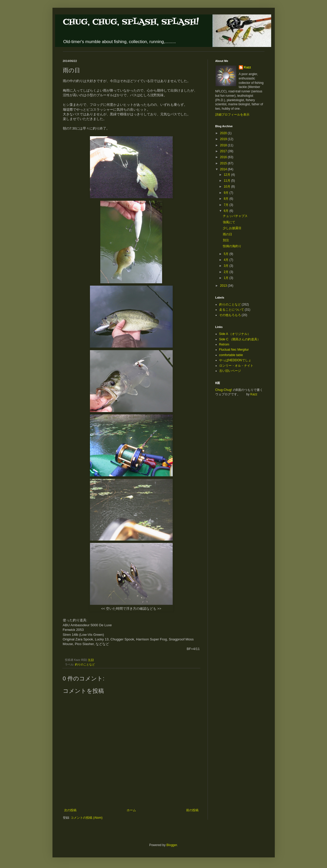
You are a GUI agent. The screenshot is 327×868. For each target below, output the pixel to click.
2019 (224, 139)
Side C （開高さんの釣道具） (240, 339)
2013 (224, 286)
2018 (224, 145)
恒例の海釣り (232, 246)
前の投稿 (192, 810)
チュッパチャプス (235, 216)
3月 (226, 266)
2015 (224, 163)
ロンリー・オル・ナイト (236, 366)
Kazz (248, 67)
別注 (226, 240)
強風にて (229, 222)
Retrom (224, 344)
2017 (224, 151)
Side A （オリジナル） (235, 334)
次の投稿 (70, 810)
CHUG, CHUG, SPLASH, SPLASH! (131, 22)
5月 (226, 254)
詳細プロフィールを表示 (232, 115)
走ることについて (232, 310)
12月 (227, 175)
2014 (224, 169)
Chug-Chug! (224, 390)
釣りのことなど (85, 664)
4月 (226, 260)
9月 (226, 193)
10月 (227, 187)
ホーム (131, 810)
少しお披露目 (232, 228)
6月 (226, 211)
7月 (226, 205)
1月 (226, 278)
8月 (226, 199)
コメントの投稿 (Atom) (86, 818)
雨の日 (227, 234)
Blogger (172, 845)
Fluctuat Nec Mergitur (234, 350)
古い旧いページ (230, 371)
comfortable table (231, 355)
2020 (224, 133)
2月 (226, 272)
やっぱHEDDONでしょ (235, 360)
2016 (224, 157)
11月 (227, 181)
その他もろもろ (230, 315)
